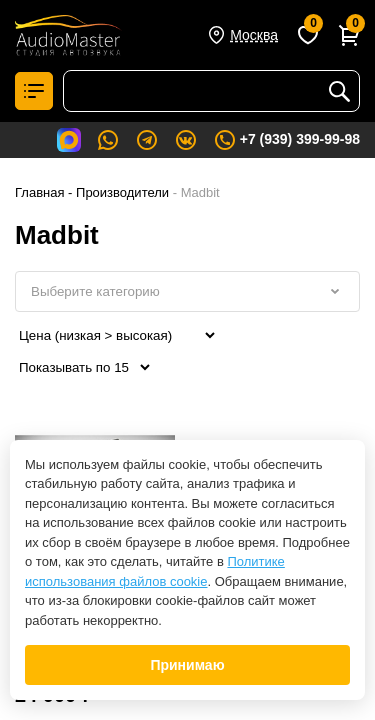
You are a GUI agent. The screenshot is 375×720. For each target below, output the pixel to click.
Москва (254, 35)
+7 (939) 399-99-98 (286, 140)
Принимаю (187, 665)
